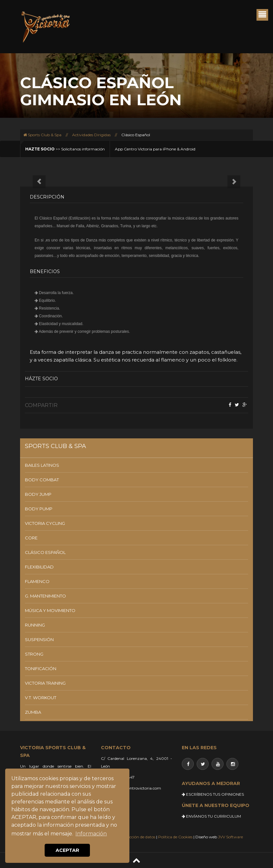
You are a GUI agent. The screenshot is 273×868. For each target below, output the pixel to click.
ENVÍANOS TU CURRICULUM (211, 816)
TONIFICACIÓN (41, 669)
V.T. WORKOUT (41, 698)
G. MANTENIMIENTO (45, 596)
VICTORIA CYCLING (45, 523)
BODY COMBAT (42, 480)
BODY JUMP (38, 494)
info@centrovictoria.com (138, 788)
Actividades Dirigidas (91, 135)
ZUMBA (33, 712)
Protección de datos (137, 837)
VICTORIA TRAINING (45, 683)
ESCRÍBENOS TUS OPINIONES (213, 794)
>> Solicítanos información (65, 149)
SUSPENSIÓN (39, 639)
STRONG (34, 654)
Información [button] (91, 834)
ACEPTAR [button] (67, 850)
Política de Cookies (175, 837)
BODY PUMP (39, 509)
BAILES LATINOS (42, 465)
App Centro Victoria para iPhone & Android (155, 149)
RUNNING (35, 625)
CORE (31, 538)
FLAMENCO (37, 581)
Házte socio (41, 379)
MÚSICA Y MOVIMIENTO (50, 610)
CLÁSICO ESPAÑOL (45, 552)
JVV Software (230, 837)
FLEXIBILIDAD (39, 567)
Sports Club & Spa (42, 135)
